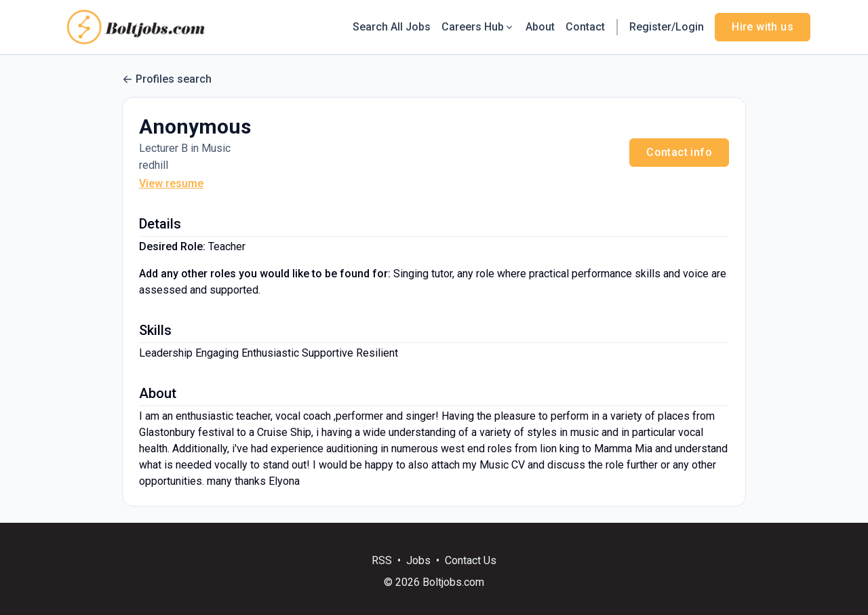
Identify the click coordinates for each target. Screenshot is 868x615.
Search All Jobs (392, 27)
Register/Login (667, 27)
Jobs (418, 560)
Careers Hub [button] (478, 27)
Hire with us (763, 27)
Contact (585, 27)
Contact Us (471, 560)
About (540, 27)
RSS (382, 560)
